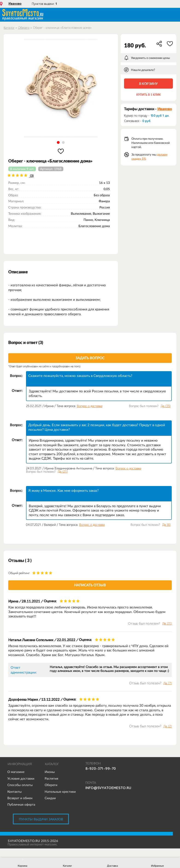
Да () (166, 406)
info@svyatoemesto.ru (108, 788)
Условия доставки (21, 778)
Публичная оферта (21, 804)
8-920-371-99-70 (101, 769)
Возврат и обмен (20, 798)
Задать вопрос (90, 358)
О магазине (16, 772)
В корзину (148, 84)
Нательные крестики (60, 792)
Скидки (50, 798)
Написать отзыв (90, 585)
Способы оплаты (20, 785)
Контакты (15, 792)
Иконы (50, 772)
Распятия (51, 778)
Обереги (24, 28)
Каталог (9, 28)
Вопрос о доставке (90, 406)
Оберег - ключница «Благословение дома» (62, 28)
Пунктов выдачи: (44, 4)
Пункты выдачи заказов (41, 819)
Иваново (15, 4)
